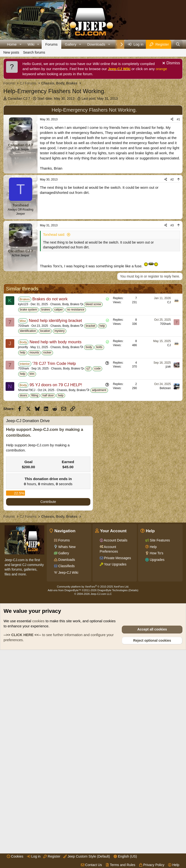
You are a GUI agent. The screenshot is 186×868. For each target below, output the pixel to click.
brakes (46, 450)
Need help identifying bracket (55, 461)
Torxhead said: (54, 304)
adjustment (99, 531)
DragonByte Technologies (112, 802)
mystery (60, 472)
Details (133, 802)
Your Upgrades (115, 777)
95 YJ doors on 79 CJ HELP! (56, 526)
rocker (47, 493)
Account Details (115, 753)
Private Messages (117, 770)
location (45, 472)
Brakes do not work (50, 440)
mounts (34, 493)
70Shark (24, 467)
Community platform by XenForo (93, 799)
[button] (21, 44)
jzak (168, 507)
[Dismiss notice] (170, 64)
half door (48, 536)
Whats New (66, 759)
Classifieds (66, 778)
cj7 (88, 509)
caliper (58, 450)
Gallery (71, 44)
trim (32, 515)
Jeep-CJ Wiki (119, 69)
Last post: (100, 98)
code (97, 509)
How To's (156, 765)
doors (23, 536)
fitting (35, 536)
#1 (178, 188)
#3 (172, 295)
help (102, 467)
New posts (11, 52)
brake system (28, 450)
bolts (99, 488)
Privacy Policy (152, 865)
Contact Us (91, 865)
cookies (38, 833)
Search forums (34, 52)
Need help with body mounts (56, 483)
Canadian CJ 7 (19, 98)
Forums (51, 44)
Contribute (48, 714)
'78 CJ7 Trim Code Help (54, 504)
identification (28, 472)
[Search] (178, 44)
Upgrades (157, 772)
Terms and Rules (120, 865)
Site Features (159, 753)
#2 (172, 249)
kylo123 (23, 445)
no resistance (76, 450)
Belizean (165, 529)
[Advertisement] (95, 137)
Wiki (31, 44)
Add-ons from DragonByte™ (64, 802)
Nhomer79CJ (27, 531)
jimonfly (23, 488)
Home (12, 44)
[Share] (172, 189)
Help (174, 865)
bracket (90, 467)
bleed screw (93, 445)
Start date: (56, 98)
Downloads (96, 44)
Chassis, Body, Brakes (65, 445)
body (89, 488)
